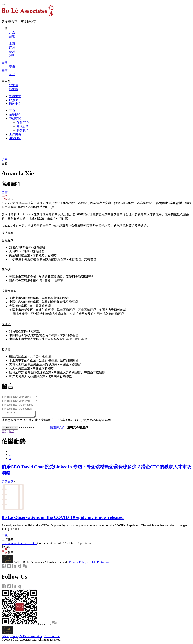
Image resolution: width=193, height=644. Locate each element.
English (14, 100)
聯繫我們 (23, 130)
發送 (11, 433)
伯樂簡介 (15, 114)
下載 (5, 537)
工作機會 (15, 134)
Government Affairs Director (19, 544)
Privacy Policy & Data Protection (89, 563)
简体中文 (15, 104)
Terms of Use (52, 637)
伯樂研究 (15, 138)
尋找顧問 (23, 126)
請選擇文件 (57, 429)
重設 (5, 433)
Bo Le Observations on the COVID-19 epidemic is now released (63, 518)
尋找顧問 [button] (15, 118)
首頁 (12, 111)
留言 (5, 193)
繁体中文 (15, 96)
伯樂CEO (23, 122)
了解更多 (8, 483)
